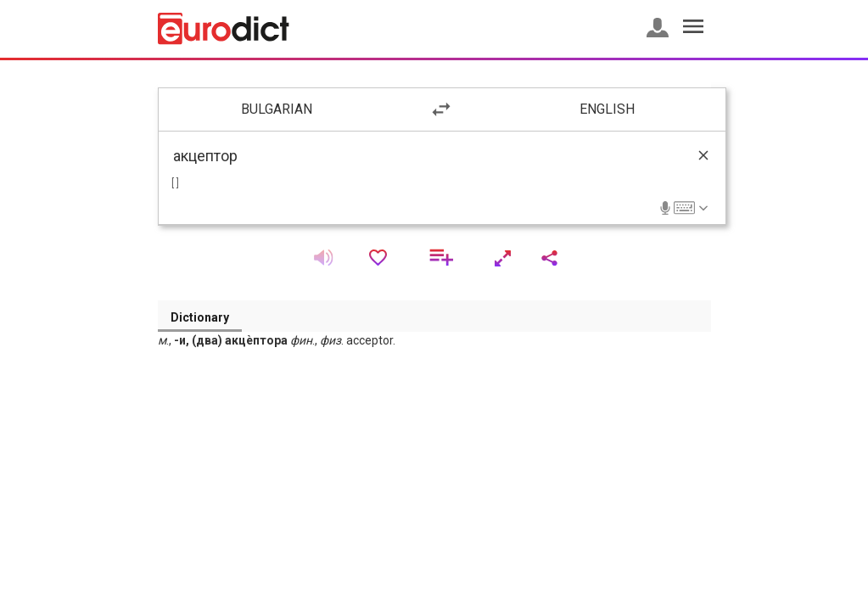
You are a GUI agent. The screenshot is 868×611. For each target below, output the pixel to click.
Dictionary (200, 317)
